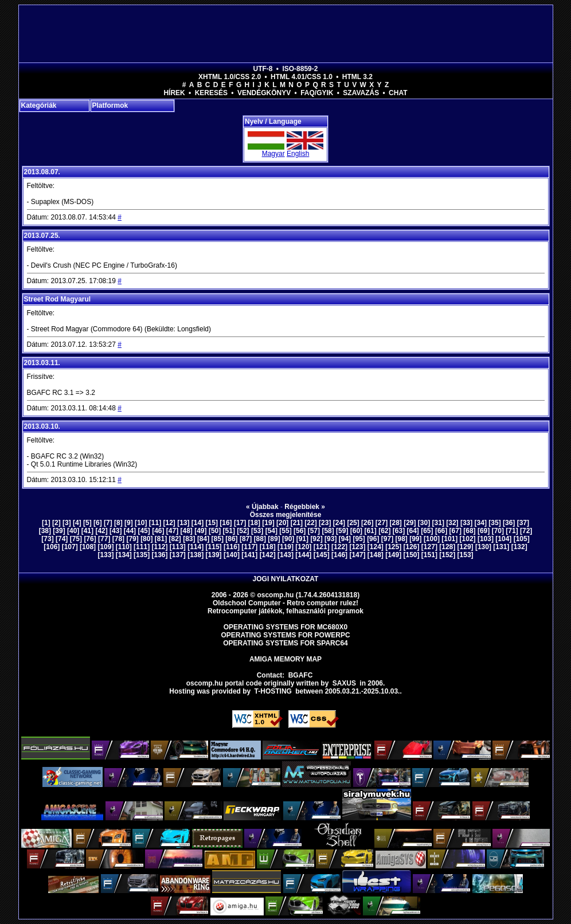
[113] (178, 547)
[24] (339, 523)
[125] (393, 547)
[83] (189, 539)
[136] (159, 555)
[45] (144, 531)
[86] (231, 539)
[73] (47, 539)
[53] (257, 531)
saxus (344, 683)
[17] (240, 523)
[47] (172, 531)
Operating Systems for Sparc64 (285, 643)
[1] (46, 523)
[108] (88, 547)
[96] (373, 539)
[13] (183, 523)
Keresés (211, 93)
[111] (142, 547)
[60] (356, 531)
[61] (370, 531)
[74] (62, 539)
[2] (56, 523)
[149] (393, 555)
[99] (415, 539)
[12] (169, 523)
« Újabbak (262, 507)
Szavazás (361, 93)
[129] (466, 547)
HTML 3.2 (357, 77)
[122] (339, 547)
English (298, 154)
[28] (395, 523)
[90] (288, 539)
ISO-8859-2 (300, 69)
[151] (429, 555)
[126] (412, 547)
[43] (116, 531)
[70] (498, 531)
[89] (274, 539)
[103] (486, 539)
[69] (484, 531)
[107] (70, 547)
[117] (249, 547)
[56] (300, 531)
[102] (468, 539)
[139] (214, 555)
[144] (303, 555)
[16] (226, 523)
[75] (76, 539)
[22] (310, 523)
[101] (449, 539)
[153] (466, 555)
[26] (367, 523)
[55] (285, 531)
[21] (297, 523)
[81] (161, 539)
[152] (447, 555)
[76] (90, 539)
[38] (45, 531)
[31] (438, 523)
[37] (523, 523)
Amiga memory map (285, 659)
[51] (229, 531)
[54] (271, 531)
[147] (357, 555)
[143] (285, 555)
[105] (522, 539)
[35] (494, 523)
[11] (155, 523)
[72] (526, 531)
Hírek (174, 93)
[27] (382, 523)
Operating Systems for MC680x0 (286, 627)
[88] (260, 539)
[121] (322, 547)
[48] (187, 531)
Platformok (110, 105)
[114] (195, 547)
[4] (77, 523)
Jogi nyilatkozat (286, 579)
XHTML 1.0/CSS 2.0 (230, 77)
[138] (195, 555)
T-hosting (273, 691)
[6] (98, 523)
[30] (424, 523)
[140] (232, 555)
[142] (268, 555)
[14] (197, 523)
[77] (104, 539)
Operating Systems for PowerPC (285, 635)
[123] (357, 547)
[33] (466, 523)
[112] (159, 547)
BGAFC (301, 675)
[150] (412, 555)
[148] (376, 555)
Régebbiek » (305, 507)
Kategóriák (39, 105)
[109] (105, 547)
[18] (254, 523)
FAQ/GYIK (317, 93)
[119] (285, 547)
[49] (200, 531)
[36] (509, 523)
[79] (132, 539)
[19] (268, 523)
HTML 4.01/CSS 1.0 (302, 77)
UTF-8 (263, 69)
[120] (303, 547)
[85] (218, 539)
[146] (339, 555)
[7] (108, 523)
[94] (345, 539)
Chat (398, 93)
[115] (214, 547)
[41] (87, 531)
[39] (59, 531)
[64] (413, 531)
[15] (212, 523)
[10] (141, 523)
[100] (432, 539)
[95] (359, 539)
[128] (447, 547)
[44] (130, 531)
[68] (469, 531)
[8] (118, 523)
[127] (429, 547)
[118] (268, 547)
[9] (129, 523)
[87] (246, 539)
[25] (353, 523)
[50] (215, 531)
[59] (342, 531)
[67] (455, 531)
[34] (481, 523)
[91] (302, 539)
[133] (105, 555)
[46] (158, 531)
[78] (118, 539)
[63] (399, 531)
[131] (501, 547)
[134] (124, 555)
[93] (331, 539)
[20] (282, 523)
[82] (175, 539)
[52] (243, 531)
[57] (314, 531)
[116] (232, 547)
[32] (452, 523)
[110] (124, 547)
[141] (249, 555)
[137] (178, 555)
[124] (376, 547)
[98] (402, 539)
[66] (441, 531)
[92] (316, 539)
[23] (325, 523)
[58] (328, 531)
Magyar (273, 154)
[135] (142, 555)
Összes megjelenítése (286, 515)
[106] (52, 547)
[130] (483, 547)
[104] (503, 539)
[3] (67, 523)
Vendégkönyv (264, 93)
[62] (384, 531)
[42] (101, 531)
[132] (519, 547)
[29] (410, 523)
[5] (87, 523)
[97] (387, 539)
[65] (427, 531)
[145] (322, 555)
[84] (203, 539)
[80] (146, 539)
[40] (73, 531)
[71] (512, 531)
